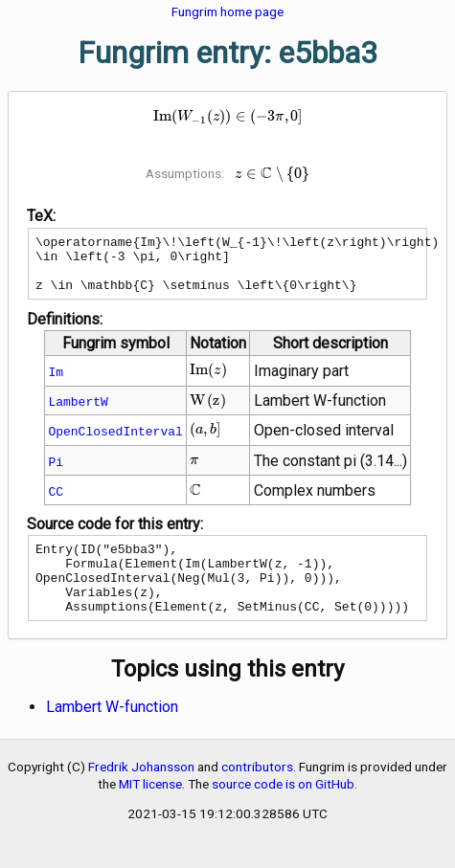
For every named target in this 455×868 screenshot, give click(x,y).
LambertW (78, 412)
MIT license (150, 810)
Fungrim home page (227, 11)
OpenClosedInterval (115, 442)
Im (56, 383)
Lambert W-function (112, 733)
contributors (257, 792)
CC (56, 502)
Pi (56, 473)
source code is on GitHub (283, 810)
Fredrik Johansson (141, 792)
